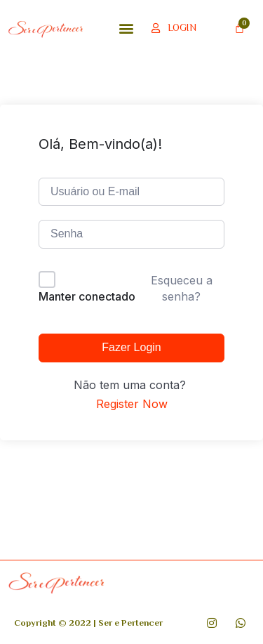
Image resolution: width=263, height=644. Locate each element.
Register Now (132, 404)
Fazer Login (131, 347)
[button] (126, 28)
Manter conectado (87, 296)
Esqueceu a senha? (182, 288)
